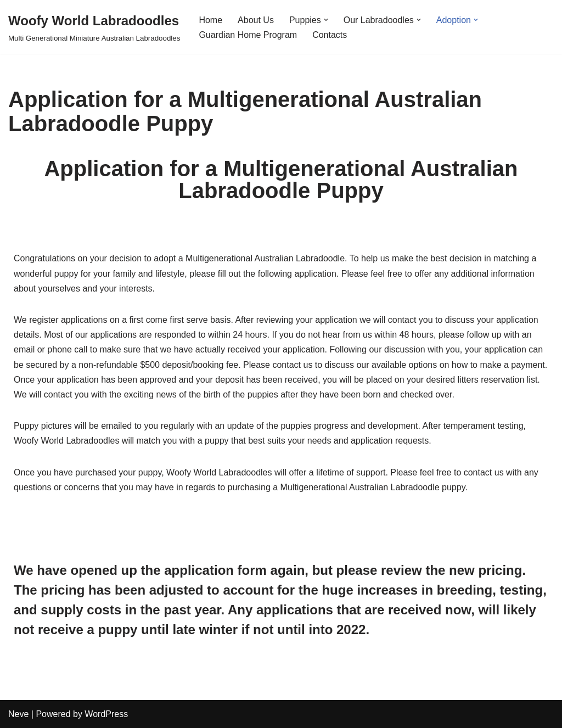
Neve (18, 714)
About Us (256, 20)
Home (210, 20)
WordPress (106, 714)
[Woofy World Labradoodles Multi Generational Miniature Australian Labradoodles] (94, 27)
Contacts (330, 35)
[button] (326, 20)
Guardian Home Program (248, 35)
